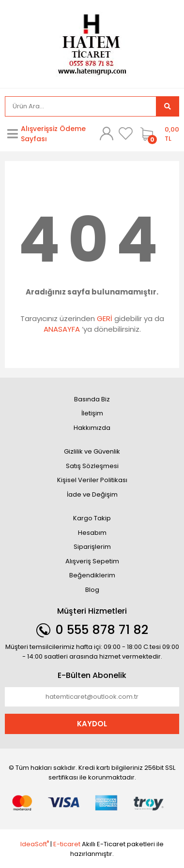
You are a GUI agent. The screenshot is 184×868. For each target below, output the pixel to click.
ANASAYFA (62, 329)
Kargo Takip (92, 518)
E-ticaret (67, 844)
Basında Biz (92, 399)
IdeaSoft (35, 844)
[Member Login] (107, 133)
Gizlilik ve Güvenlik (92, 451)
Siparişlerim (92, 547)
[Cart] (157, 134)
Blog (92, 590)
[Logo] (92, 43)
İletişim (92, 413)
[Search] (81, 106)
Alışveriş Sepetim (92, 561)
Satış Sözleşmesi (92, 466)
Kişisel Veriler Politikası (92, 480)
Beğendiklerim (92, 575)
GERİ (105, 318)
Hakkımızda (92, 428)
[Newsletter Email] (92, 697)
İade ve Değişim (92, 494)
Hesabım (92, 533)
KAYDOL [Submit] (92, 724)
